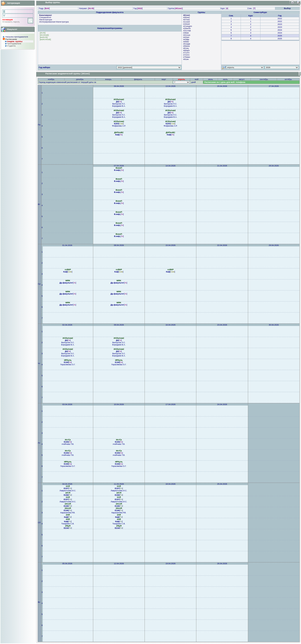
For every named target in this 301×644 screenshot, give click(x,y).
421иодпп (188, 26)
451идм (187, 44)
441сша (187, 35)
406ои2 (186, 17)
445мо (186, 42)
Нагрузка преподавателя (17, 37)
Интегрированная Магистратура (54, 22)
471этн (186, 53)
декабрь (80, 79)
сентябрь (264, 79)
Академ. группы (15, 41)
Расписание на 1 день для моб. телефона (225, 82)
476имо (187, 57)
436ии (186, 33)
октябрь (288, 79)
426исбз (187, 28)
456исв (186, 46)
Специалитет (45, 17)
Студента (11, 46)
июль (225, 79)
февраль (138, 79)
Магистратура (46, 20)
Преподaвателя (14, 44)
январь (108, 79)
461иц (186, 48)
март (164, 79)
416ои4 (186, 24)
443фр (186, 39)
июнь (211, 79)
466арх (186, 50)
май (197, 79)
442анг (186, 37)
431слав (187, 31)
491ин (186, 59)
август (242, 79)
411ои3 (186, 22)
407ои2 (186, 20)
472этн (186, 55)
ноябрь (51, 79)
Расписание (11, 39)
